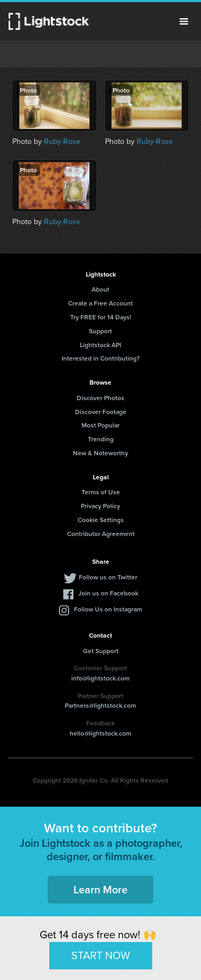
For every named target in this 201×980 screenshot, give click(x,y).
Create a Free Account (100, 303)
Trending (101, 439)
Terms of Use (101, 492)
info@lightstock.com (100, 678)
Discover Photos (100, 398)
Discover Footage (101, 412)
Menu (184, 21)
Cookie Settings (101, 520)
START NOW (101, 955)
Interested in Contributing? (101, 358)
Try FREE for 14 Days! (101, 317)
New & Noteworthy (100, 453)
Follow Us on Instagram (108, 609)
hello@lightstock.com (100, 733)
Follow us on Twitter (108, 577)
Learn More (100, 889)
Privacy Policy (100, 506)
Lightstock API (100, 345)
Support (100, 331)
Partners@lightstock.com (100, 705)
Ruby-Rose (62, 141)
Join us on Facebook (108, 593)
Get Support (101, 651)
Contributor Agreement (101, 534)
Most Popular (100, 425)
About (100, 289)
